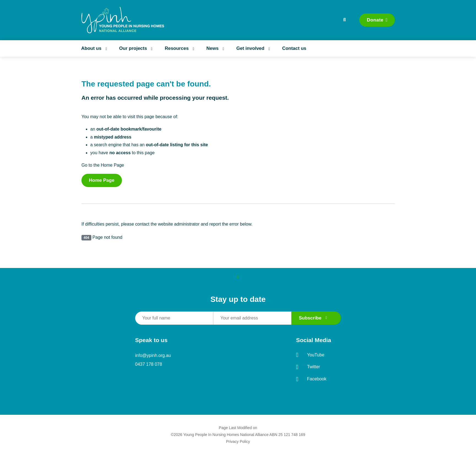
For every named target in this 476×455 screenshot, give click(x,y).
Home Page (102, 180)
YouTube (310, 355)
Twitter (308, 367)
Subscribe (313, 318)
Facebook (311, 379)
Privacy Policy (238, 442)
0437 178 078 (149, 364)
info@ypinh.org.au (153, 355)
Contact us (294, 48)
